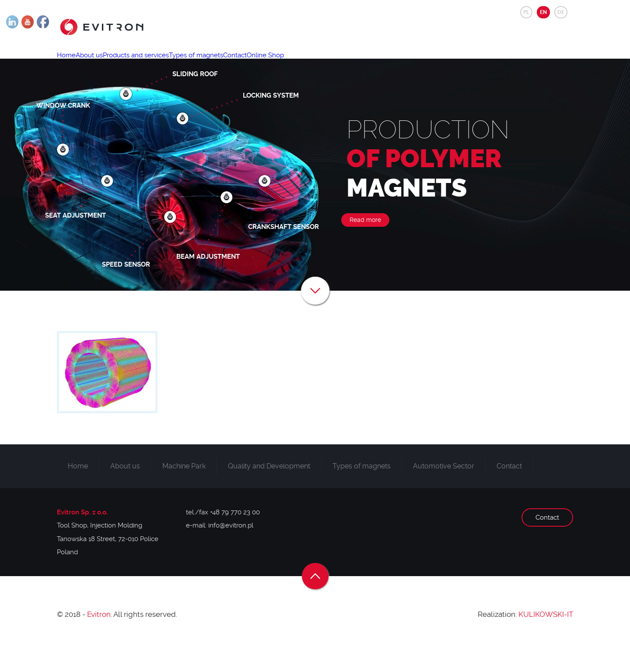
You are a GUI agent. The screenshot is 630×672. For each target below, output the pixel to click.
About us (104, 64)
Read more (365, 248)
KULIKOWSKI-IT (546, 642)
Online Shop (320, 64)
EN (543, 12)
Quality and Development (269, 494)
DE (561, 12)
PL (526, 12)
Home (71, 64)
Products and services (161, 64)
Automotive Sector (444, 494)
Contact (280, 64)
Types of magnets (231, 64)
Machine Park (184, 494)
